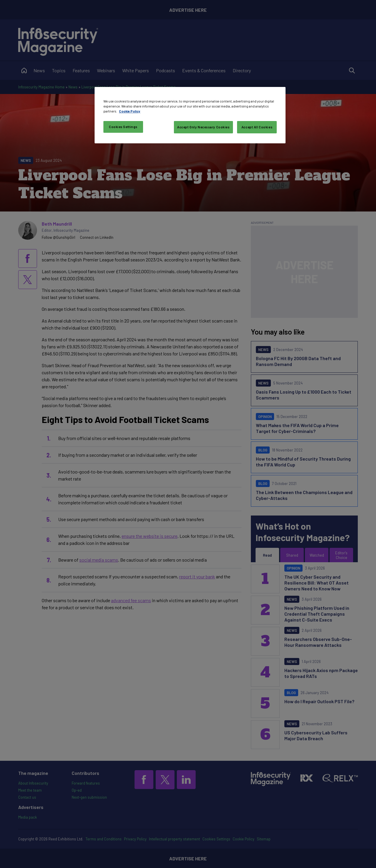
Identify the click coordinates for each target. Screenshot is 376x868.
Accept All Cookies (257, 127)
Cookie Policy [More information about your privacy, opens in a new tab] (130, 111)
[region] (190, 115)
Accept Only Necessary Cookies (203, 127)
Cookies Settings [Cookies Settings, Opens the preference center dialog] (123, 127)
